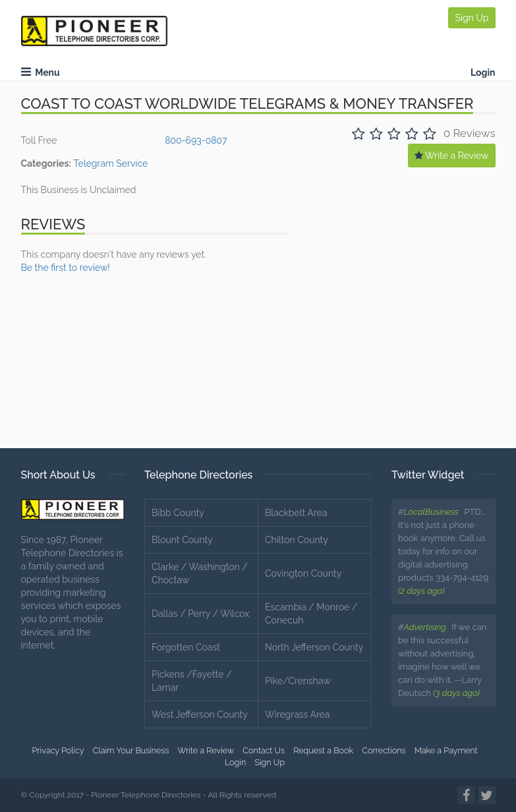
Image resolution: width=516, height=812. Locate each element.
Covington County (303, 573)
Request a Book (323, 750)
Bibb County (178, 513)
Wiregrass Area (297, 714)
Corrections (384, 750)
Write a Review (452, 156)
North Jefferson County (314, 647)
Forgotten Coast (186, 647)
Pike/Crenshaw (298, 681)
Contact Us (264, 750)
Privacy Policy (58, 750)
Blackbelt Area (296, 513)
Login (483, 72)
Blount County (182, 540)
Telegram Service (110, 163)
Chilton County (297, 540)
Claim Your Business (131, 750)
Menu (41, 72)
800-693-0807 (196, 140)
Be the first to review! (66, 268)
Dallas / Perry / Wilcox (200, 614)
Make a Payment (446, 750)
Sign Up (472, 18)
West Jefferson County (200, 714)
